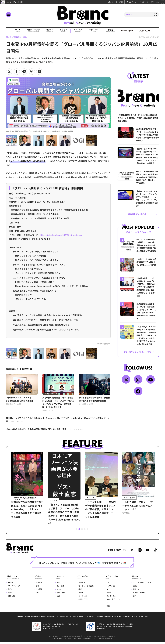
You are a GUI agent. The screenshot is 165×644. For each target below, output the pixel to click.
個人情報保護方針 (62, 618)
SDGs (135, 588)
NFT (108, 591)
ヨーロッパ (82, 598)
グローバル (78, 31)
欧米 (79, 591)
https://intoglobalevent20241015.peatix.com (62, 235)
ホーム (18, 31)
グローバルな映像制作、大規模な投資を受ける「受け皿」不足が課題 (47, 431)
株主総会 (39, 591)
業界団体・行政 (138, 594)
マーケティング (14, 588)
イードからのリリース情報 (139, 618)
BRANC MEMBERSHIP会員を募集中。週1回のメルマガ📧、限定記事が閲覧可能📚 (83, 566)
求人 (134, 598)
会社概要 (126, 618)
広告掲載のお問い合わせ (47, 618)
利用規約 (100, 618)
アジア (80, 594)
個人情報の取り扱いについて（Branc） (83, 618)
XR (107, 584)
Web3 (108, 594)
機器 (108, 608)
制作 (10, 591)
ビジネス (50, 31)
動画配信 (12, 598)
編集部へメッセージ (31, 618)
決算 (37, 588)
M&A (37, 594)
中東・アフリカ (84, 601)
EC (107, 604)
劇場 (10, 594)
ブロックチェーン (113, 601)
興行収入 (12, 584)
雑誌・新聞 (60, 594)
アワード (81, 584)
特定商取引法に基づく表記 (113, 618)
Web (58, 591)
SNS (58, 584)
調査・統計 (137, 591)
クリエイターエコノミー (142, 584)
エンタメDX (110, 598)
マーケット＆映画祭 (85, 588)
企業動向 (39, 584)
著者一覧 (20, 618)
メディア (63, 31)
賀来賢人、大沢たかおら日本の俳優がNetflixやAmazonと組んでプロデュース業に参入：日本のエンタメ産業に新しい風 (58, 421)
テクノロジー (94, 31)
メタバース (110, 588)
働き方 (111, 31)
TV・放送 (60, 588)
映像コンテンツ (33, 31)
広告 (58, 598)
